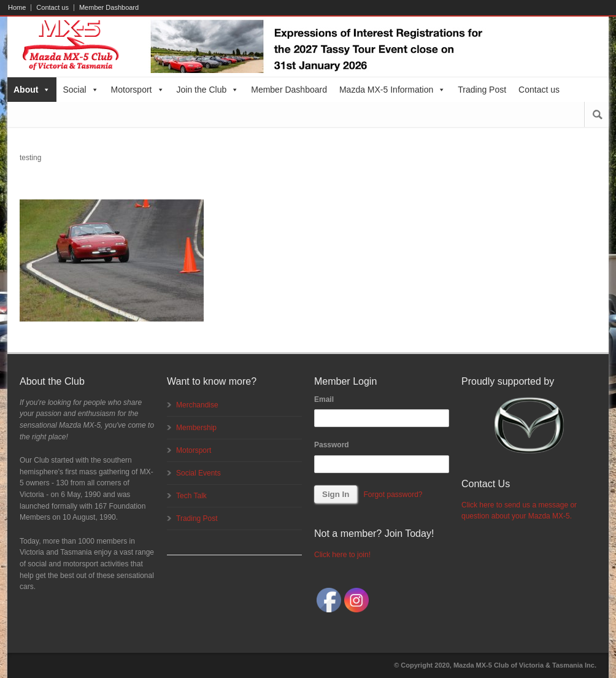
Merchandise (197, 405)
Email (324, 399)
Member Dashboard (109, 8)
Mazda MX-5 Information (392, 90)
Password (332, 445)
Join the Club (208, 90)
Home (17, 8)
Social (80, 90)
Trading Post (482, 90)
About (32, 90)
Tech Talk (191, 496)
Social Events (198, 473)
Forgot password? (393, 495)
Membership (196, 428)
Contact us (52, 8)
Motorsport (138, 90)
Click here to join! (342, 555)
